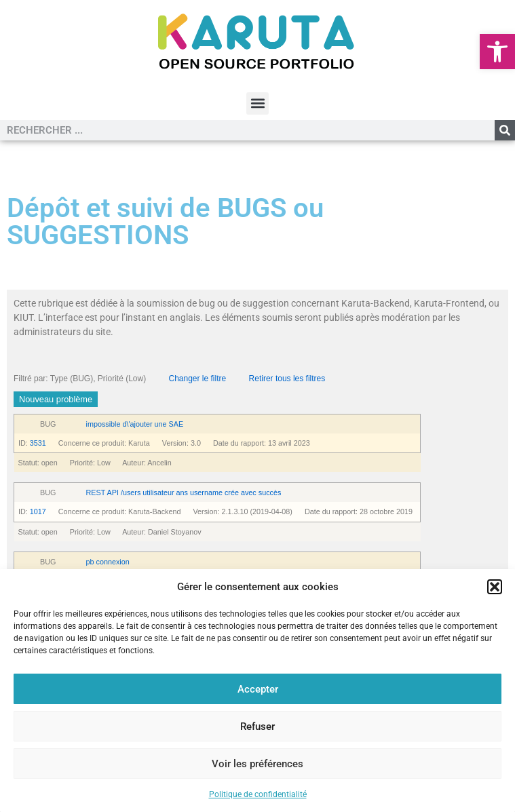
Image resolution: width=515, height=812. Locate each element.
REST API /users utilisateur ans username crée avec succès (184, 492)
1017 (38, 511)
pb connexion (108, 562)
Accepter (258, 689)
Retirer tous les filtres (287, 379)
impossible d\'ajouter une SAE (135, 424)
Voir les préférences (257, 764)
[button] (497, 52)
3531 (38, 443)
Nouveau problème (56, 399)
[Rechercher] (505, 130)
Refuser (257, 727)
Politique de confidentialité (258, 794)
